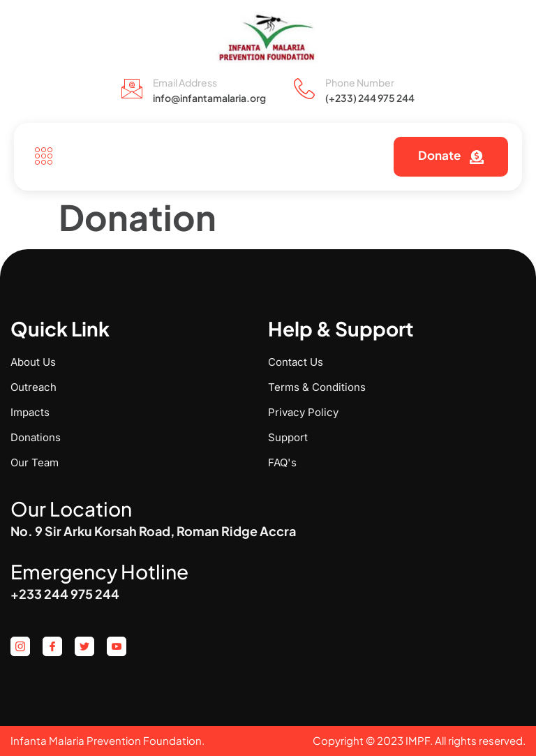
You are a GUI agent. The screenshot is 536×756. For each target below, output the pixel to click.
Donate (451, 155)
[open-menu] (40, 157)
